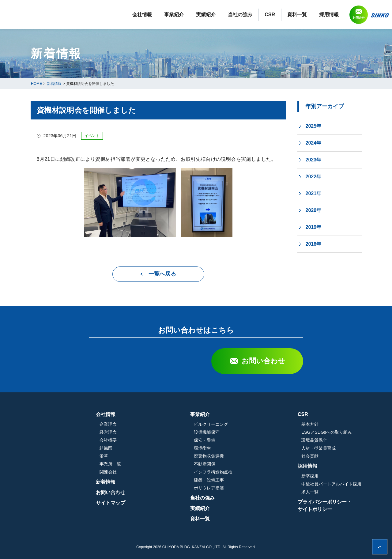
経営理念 (173, 432)
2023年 (314, 160)
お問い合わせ (263, 361)
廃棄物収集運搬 (241, 456)
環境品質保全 (314, 440)
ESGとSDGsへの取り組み (327, 432)
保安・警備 (237, 440)
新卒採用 (310, 476)
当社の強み (240, 15)
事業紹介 (174, 15)
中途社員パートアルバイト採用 (331, 484)
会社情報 (142, 15)
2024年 (314, 143)
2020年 (314, 210)
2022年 (314, 177)
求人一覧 (310, 492)
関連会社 (173, 472)
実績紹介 (206, 15)
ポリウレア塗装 (241, 488)
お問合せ (359, 18)
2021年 (314, 193)
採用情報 (329, 15)
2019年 (314, 227)
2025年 (314, 126)
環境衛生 (235, 448)
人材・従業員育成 (318, 448)
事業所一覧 (175, 464)
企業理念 (173, 424)
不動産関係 (237, 464)
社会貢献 (310, 456)
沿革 (169, 456)
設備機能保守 (239, 432)
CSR (270, 15)
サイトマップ (175, 503)
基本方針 (310, 424)
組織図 (171, 448)
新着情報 (171, 482)
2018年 (314, 244)
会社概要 (173, 440)
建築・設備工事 (241, 480)
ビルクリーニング (243, 424)
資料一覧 (297, 15)
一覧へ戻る (162, 274)
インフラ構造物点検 (246, 472)
